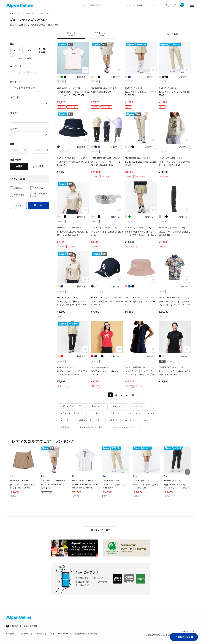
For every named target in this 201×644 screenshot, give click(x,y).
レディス (30, 50)
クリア (18, 205)
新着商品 (18, 188)
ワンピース (132, 413)
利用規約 (38, 634)
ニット (95, 413)
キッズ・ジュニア (43, 50)
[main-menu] (192, 5)
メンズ (16, 50)
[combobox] (103, 5)
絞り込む (39, 205)
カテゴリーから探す (101, 530)
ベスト (136, 406)
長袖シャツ (118, 406)
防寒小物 (65, 427)
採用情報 (24, 634)
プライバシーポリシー (58, 634)
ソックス (146, 420)
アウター (112, 413)
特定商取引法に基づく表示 (86, 634)
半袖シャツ (97, 406)
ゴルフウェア (30, 13)
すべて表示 (38, 166)
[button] (187, 472)
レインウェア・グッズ (123, 427)
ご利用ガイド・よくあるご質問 (24, 626)
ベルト (128, 420)
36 (133, 395)
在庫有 (19, 166)
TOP (12, 13)
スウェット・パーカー (71, 413)
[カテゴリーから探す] (140, 5)
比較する (81, 77)
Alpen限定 (19, 195)
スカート (65, 420)
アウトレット (101, 34)
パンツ (151, 413)
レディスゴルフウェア (47, 13)
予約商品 (39, 188)
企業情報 (10, 634)
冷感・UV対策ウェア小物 (91, 427)
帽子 (112, 420)
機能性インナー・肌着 (90, 420)
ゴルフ (19, 13)
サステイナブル (41, 195)
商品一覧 (71, 34)
